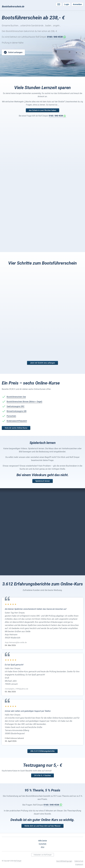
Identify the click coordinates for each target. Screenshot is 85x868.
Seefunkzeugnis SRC (16, 406)
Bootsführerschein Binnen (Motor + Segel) (24, 402)
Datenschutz (79, 861)
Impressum (79, 864)
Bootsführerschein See (16, 397)
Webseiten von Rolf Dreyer (43, 855)
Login (67, 4)
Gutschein (43, 844)
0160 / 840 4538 (55, 37)
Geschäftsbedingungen (64, 861)
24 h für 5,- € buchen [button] (42, 775)
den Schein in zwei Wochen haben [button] (42, 110)
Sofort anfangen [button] (13, 52)
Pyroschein (11, 416)
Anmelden (77, 4)
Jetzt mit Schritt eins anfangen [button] (42, 363)
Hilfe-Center (43, 841)
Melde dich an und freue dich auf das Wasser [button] (42, 826)
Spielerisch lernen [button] (43, 481)
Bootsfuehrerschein (13, 6)
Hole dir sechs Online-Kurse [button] (16, 428)
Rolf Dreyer (18, 861)
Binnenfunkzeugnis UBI (17, 411)
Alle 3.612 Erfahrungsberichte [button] (42, 751)
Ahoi (42, 847)
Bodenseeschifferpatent (17, 421)
